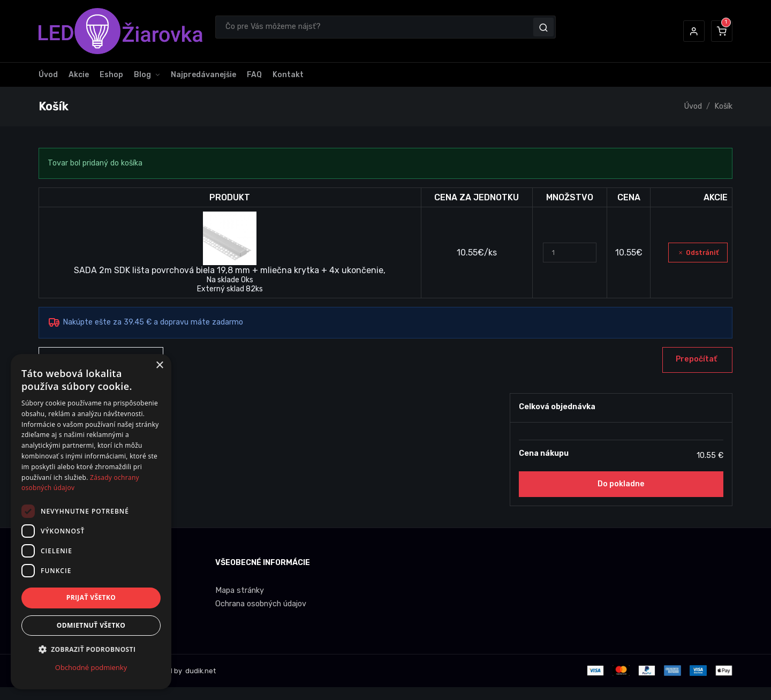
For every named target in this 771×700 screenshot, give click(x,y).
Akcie (79, 75)
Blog (142, 75)
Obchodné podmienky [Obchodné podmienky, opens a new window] (91, 667)
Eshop (111, 75)
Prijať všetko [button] (91, 597)
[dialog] (91, 522)
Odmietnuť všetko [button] (91, 625)
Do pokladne (621, 484)
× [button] (159, 366)
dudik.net (200, 671)
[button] (694, 31)
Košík (723, 106)
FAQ (254, 75)
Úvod (48, 75)
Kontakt (288, 75)
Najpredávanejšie (203, 75)
